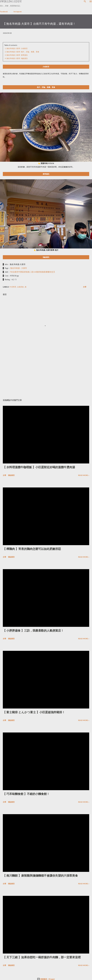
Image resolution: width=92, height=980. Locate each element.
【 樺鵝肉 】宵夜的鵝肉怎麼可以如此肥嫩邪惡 (32, 549)
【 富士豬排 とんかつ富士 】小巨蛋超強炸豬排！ (34, 712)
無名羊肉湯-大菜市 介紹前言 (17, 48)
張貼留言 (11, 475)
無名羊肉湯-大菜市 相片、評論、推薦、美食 (23, 52)
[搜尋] (85, 1)
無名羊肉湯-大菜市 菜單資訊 (17, 55)
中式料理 (13, 287)
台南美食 (21, 287)
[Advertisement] (45, 375)
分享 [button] (85, 287)
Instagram (18, 12)
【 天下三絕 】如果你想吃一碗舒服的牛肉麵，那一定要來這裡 (42, 957)
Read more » (84, 475)
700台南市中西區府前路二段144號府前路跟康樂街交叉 (32, 272)
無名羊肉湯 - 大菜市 (19, 268)
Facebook (4, 12)
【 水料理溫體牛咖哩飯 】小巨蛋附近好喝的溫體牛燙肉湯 (39, 467)
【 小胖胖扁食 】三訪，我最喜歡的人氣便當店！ (33, 631)
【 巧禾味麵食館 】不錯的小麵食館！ (26, 794)
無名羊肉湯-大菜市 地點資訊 (17, 58)
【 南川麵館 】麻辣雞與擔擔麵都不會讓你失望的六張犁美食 (40, 876)
